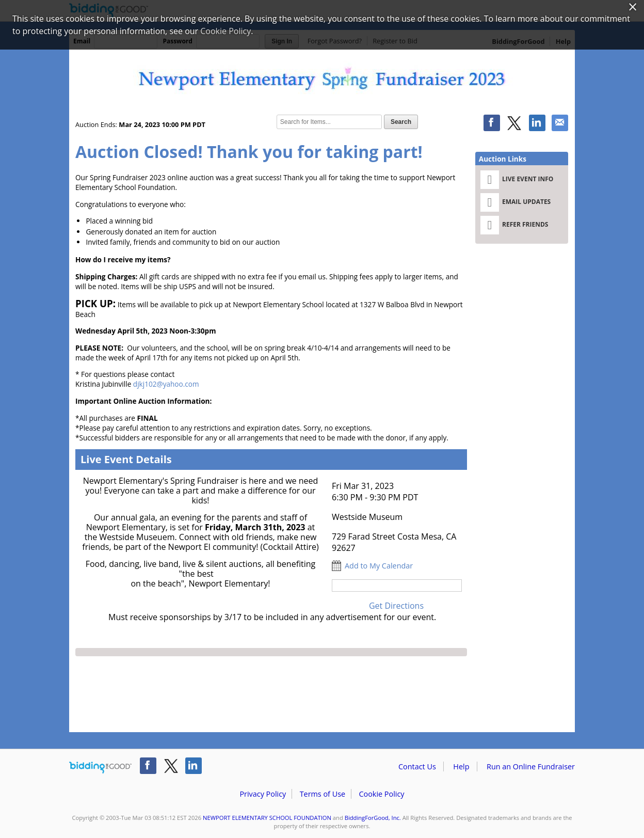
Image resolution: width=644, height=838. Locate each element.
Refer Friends (514, 225)
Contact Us (417, 766)
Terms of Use (323, 794)
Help (461, 766)
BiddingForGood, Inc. (373, 818)
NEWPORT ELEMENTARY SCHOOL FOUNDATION (267, 818)
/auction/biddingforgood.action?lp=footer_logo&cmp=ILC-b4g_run (100, 768)
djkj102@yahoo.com (166, 384)
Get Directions (396, 606)
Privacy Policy (263, 794)
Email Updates (516, 202)
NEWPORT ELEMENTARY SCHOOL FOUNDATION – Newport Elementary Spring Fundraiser (322, 78)
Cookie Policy (381, 794)
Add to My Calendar (379, 566)
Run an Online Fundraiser (531, 766)
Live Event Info (517, 180)
